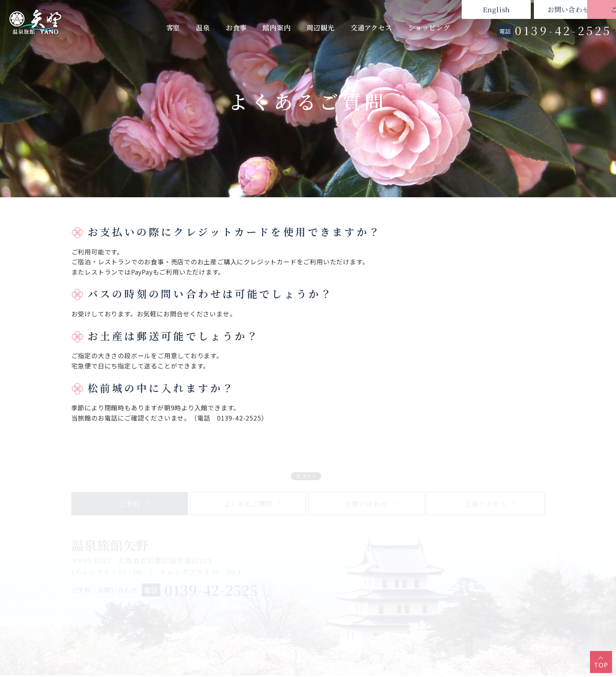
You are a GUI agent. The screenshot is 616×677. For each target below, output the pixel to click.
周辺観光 (321, 27)
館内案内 (276, 27)
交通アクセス (371, 27)
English (437, 9)
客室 (173, 27)
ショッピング (429, 27)
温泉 (203, 27)
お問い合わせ (509, 9)
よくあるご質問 (248, 507)
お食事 (236, 27)
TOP (601, 665)
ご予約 (581, 9)
